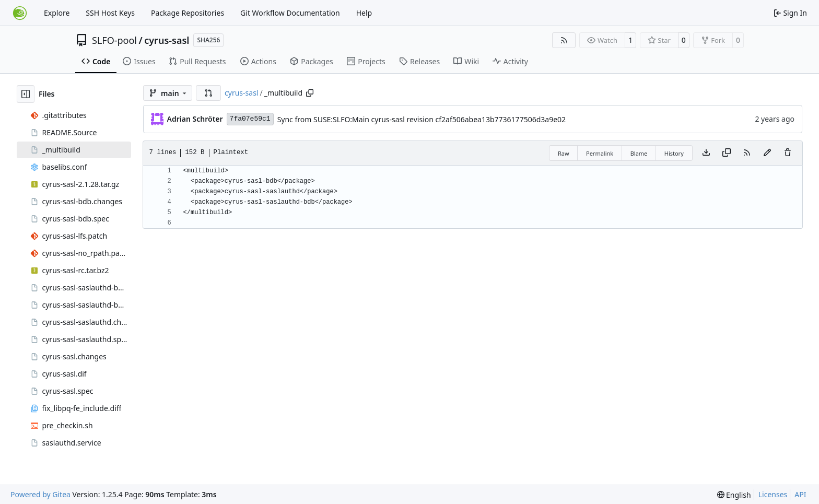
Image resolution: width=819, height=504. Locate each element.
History (674, 153)
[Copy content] (727, 153)
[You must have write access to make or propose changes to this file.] (788, 153)
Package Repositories (188, 13)
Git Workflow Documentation (290, 13)
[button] (208, 93)
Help (364, 13)
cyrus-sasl (167, 40)
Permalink (600, 153)
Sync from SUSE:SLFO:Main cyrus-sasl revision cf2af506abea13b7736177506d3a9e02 (422, 119)
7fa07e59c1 (250, 119)
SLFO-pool (114, 40)
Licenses (773, 494)
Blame (639, 153)
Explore (57, 13)
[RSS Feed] (564, 40)
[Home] (20, 13)
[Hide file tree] (26, 94)
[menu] (734, 495)
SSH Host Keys (110, 13)
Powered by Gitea (40, 494)
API (800, 494)
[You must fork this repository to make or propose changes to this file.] (767, 153)
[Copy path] (310, 93)
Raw (564, 153)
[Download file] (706, 153)
